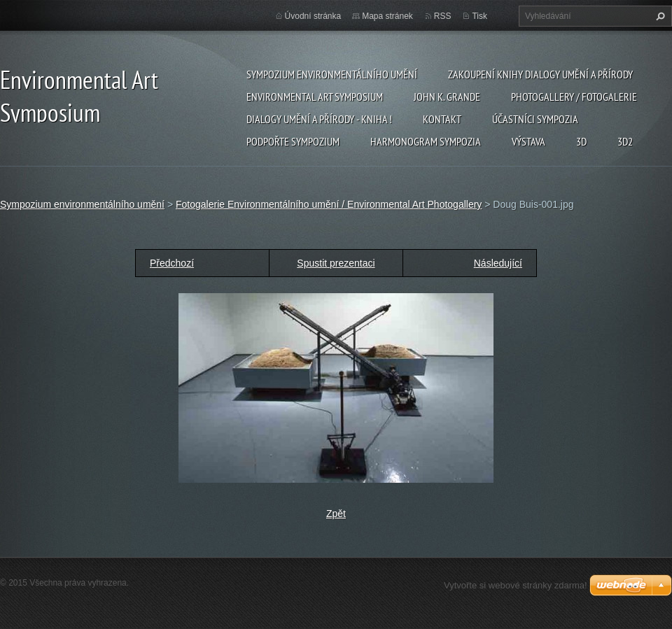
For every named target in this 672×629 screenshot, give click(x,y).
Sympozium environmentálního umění (332, 74)
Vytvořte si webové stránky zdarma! (516, 585)
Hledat (659, 16)
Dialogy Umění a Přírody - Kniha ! (319, 119)
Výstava (528, 141)
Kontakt (442, 119)
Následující (498, 263)
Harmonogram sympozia (426, 141)
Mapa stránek (387, 16)
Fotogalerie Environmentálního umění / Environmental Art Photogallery (329, 204)
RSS (443, 16)
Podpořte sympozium (293, 141)
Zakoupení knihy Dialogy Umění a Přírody (540, 74)
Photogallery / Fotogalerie (574, 97)
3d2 (625, 141)
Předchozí (172, 263)
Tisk (479, 16)
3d (581, 141)
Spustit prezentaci (336, 263)
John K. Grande (447, 97)
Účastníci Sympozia (535, 119)
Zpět (336, 514)
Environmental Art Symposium (315, 97)
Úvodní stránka (313, 16)
